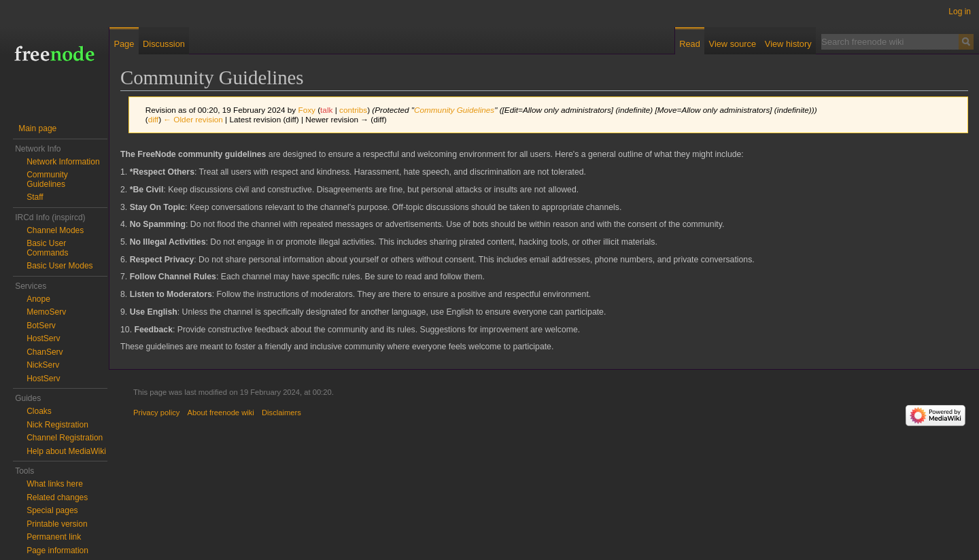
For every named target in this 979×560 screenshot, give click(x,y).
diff (153, 119)
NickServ (43, 365)
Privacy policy (156, 413)
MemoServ (46, 312)
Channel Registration (65, 438)
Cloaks (39, 411)
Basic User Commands (47, 248)
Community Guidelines (454, 110)
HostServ (43, 338)
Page (124, 44)
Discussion (164, 44)
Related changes (57, 497)
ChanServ (45, 352)
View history (788, 44)
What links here (55, 484)
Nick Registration (57, 425)
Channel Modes (55, 230)
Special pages (52, 510)
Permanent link (54, 537)
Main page (37, 128)
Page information (57, 550)
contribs (353, 110)
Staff (35, 197)
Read (690, 44)
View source (733, 44)
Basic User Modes (59, 266)
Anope (38, 299)
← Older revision (193, 119)
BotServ (41, 326)
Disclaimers (281, 413)
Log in (960, 12)
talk (326, 110)
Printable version (57, 524)
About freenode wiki (221, 413)
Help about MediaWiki (66, 451)
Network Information (63, 162)
